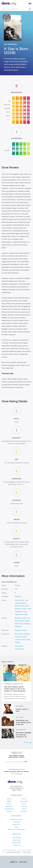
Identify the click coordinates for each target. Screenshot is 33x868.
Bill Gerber (19, 634)
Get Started (17, 774)
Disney (9, 804)
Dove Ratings (16, 838)
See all (28, 742)
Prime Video (24, 801)
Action (24, 804)
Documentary (9, 809)
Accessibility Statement (13, 852)
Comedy (24, 806)
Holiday (9, 811)
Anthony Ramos (21, 603)
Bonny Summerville (22, 606)
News (17, 827)
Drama (17, 585)
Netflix (9, 801)
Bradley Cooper (21, 609)
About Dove (17, 840)
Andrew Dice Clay (22, 600)
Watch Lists (17, 824)
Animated (9, 806)
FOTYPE (29, 850)
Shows (24, 799)
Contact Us (17, 845)
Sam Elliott (24, 614)
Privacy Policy (16, 843)
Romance (24, 811)
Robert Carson (24, 621)
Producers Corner (16, 819)
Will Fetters (19, 624)
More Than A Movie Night (17, 829)
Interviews (17, 822)
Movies (9, 799)
